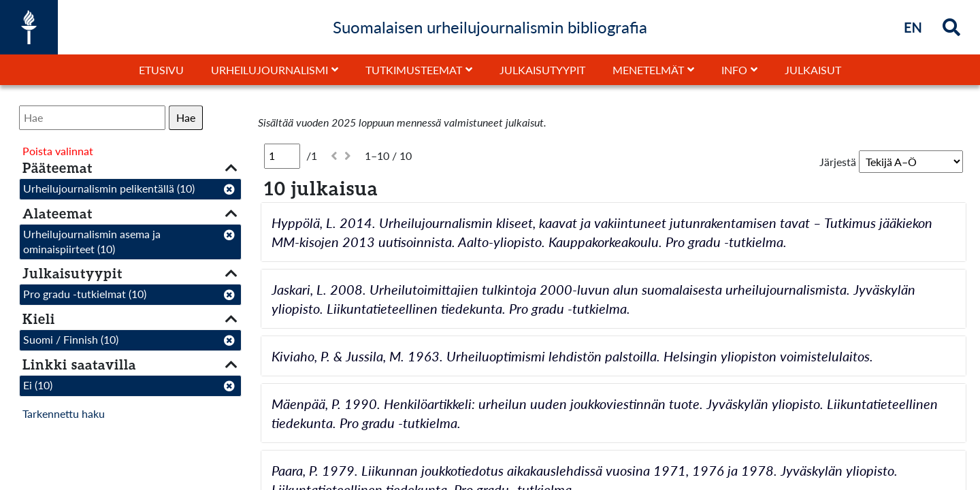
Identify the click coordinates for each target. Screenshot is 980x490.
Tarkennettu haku (64, 413)
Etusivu (161, 70)
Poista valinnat (58, 151)
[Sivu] (282, 156)
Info (734, 70)
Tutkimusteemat (414, 70)
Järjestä (838, 162)
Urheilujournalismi (269, 70)
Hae (186, 117)
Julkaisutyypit (542, 70)
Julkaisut (813, 70)
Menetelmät (648, 70)
